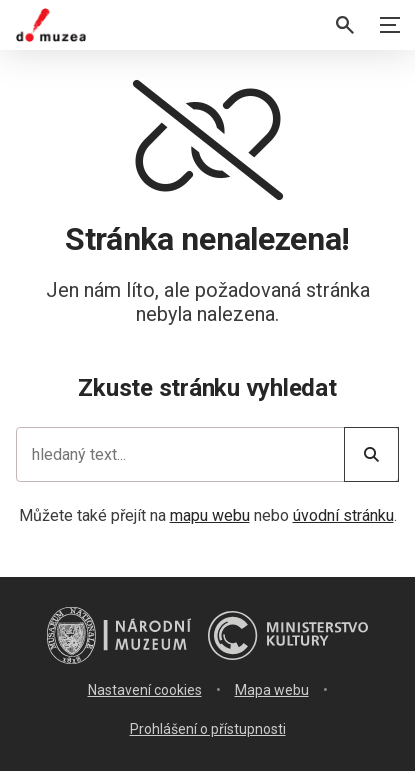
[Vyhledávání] (345, 25)
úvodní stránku (343, 515)
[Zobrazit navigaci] (390, 25)
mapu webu (210, 515)
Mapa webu (272, 690)
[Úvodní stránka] (51, 25)
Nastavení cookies (145, 690)
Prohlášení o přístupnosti (208, 729)
